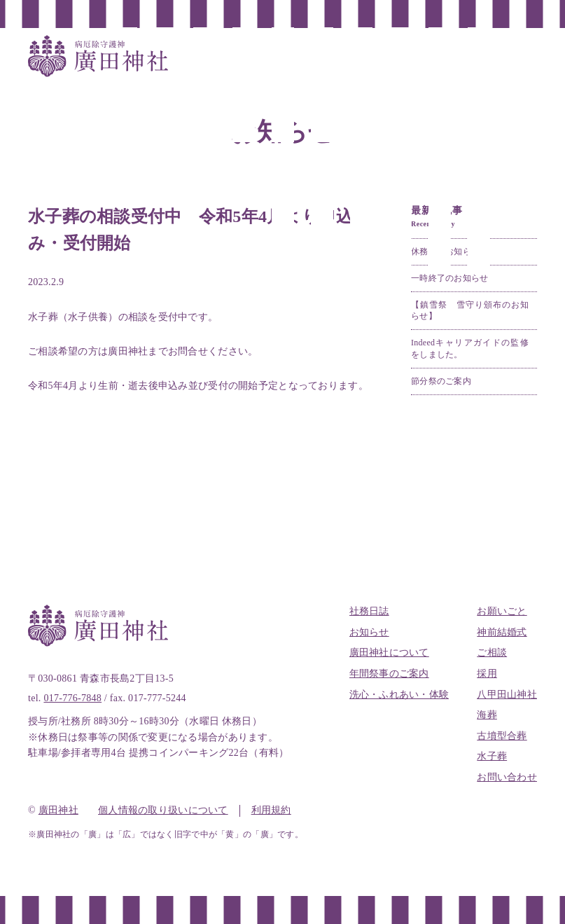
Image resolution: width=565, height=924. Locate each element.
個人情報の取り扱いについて (163, 810)
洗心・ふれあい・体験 (399, 695)
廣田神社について (389, 653)
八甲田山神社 (507, 695)
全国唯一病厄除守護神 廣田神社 (98, 56)
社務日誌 (369, 611)
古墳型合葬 (502, 736)
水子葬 (492, 756)
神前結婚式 (502, 632)
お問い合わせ (507, 777)
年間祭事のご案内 (389, 674)
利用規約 (271, 810)
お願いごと (502, 611)
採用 (487, 674)
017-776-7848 (72, 698)
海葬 (487, 715)
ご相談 (492, 653)
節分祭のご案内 (441, 381)
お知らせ (369, 632)
